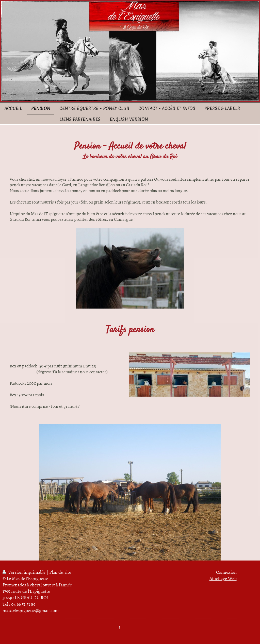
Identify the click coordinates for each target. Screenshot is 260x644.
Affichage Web (223, 578)
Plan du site (60, 572)
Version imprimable (25, 572)
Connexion (226, 572)
